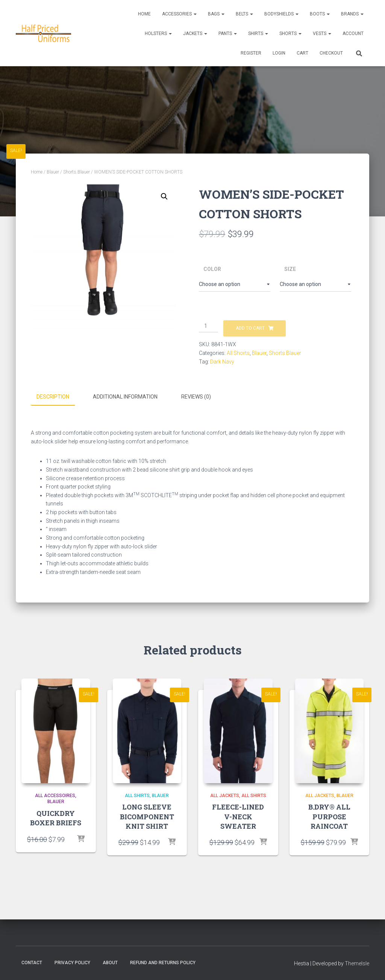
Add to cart (250, 328)
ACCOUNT (353, 33)
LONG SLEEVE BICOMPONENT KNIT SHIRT (147, 816)
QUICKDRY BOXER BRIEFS (56, 818)
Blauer (53, 172)
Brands (352, 14)
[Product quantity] (208, 326)
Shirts (258, 33)
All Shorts (238, 353)
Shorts (290, 33)
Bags (216, 14)
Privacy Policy (72, 962)
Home (144, 14)
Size (290, 269)
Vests (322, 33)
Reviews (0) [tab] (196, 397)
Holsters (158, 33)
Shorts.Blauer (77, 172)
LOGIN (279, 53)
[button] (164, 196)
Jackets (195, 33)
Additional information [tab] (125, 397)
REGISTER (251, 53)
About (110, 962)
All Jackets (225, 795)
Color (212, 269)
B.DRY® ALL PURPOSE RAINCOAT (329, 816)
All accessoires (55, 795)
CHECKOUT (331, 53)
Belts (244, 14)
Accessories (179, 14)
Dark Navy (222, 362)
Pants (228, 33)
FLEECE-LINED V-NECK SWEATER (238, 816)
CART (302, 53)
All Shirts (137, 795)
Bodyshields (281, 14)
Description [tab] (53, 397)
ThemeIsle (357, 963)
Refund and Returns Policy (163, 962)
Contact (32, 962)
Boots (320, 14)
